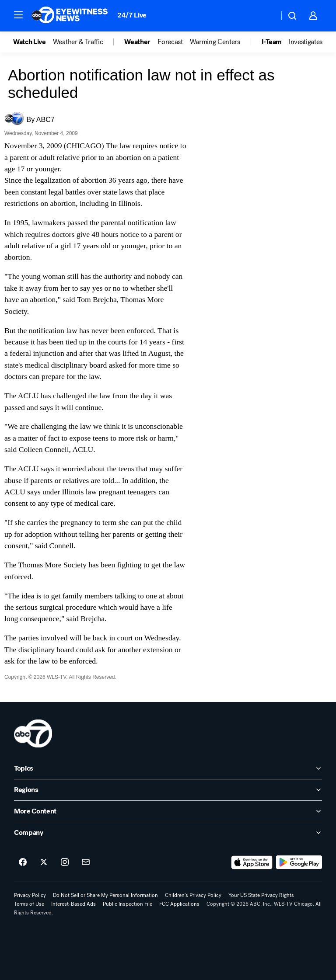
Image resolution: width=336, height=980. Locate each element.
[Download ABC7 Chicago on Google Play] (299, 862)
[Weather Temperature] (265, 16)
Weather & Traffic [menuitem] (78, 42)
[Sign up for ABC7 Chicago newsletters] (86, 862)
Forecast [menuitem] (170, 42)
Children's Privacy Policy (193, 895)
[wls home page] (33, 733)
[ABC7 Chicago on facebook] (23, 862)
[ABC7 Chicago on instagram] (65, 862)
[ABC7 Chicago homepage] (70, 16)
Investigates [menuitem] (306, 42)
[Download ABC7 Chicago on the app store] (252, 862)
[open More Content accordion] (168, 811)
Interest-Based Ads (73, 904)
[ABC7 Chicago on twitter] (44, 862)
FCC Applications (179, 904)
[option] (33, 42)
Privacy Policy (30, 895)
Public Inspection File (128, 904)
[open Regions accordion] (168, 790)
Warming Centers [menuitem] (215, 42)
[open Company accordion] (168, 833)
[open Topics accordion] (168, 768)
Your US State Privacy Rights (261, 895)
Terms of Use (29, 904)
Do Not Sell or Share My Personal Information (105, 895)
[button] (18, 15)
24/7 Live (132, 15)
